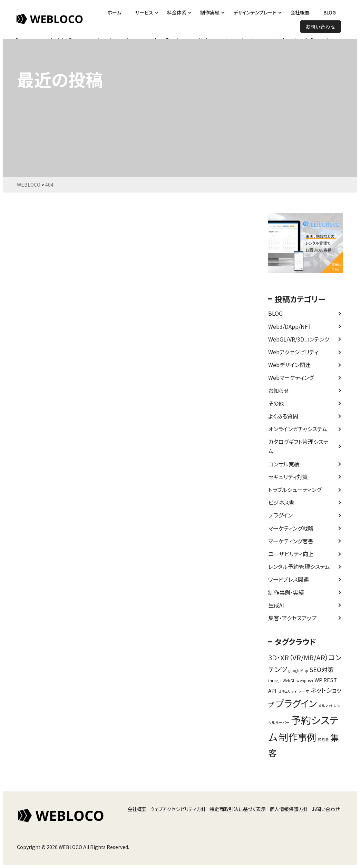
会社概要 (300, 12)
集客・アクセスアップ (292, 618)
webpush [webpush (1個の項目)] (305, 680)
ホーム (114, 12)
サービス (144, 12)
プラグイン (280, 515)
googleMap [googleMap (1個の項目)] (298, 670)
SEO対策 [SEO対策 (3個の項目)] (322, 669)
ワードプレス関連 (289, 579)
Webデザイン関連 (289, 365)
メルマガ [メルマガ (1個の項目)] (325, 706)
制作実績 (210, 12)
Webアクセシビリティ (293, 352)
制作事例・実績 (286, 592)
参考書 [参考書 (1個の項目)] (323, 739)
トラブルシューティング (295, 490)
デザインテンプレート (255, 12)
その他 (276, 403)
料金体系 (177, 12)
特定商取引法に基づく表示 (238, 809)
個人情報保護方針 (289, 809)
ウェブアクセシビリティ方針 (178, 809)
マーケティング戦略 (291, 528)
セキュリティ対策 (288, 477)
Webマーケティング (291, 377)
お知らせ (279, 391)
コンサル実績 (284, 464)
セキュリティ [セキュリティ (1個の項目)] (288, 691)
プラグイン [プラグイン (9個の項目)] (296, 703)
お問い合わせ (320, 27)
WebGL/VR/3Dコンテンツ (299, 339)
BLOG (330, 12)
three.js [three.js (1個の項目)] (275, 680)
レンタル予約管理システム (299, 566)
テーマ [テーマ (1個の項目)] (304, 691)
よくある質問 (283, 416)
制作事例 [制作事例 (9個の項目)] (298, 737)
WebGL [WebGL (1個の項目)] (289, 680)
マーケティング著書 (291, 541)
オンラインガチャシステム (298, 429)
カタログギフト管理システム (298, 446)
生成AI (276, 605)
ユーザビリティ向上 (291, 554)
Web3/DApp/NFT (290, 326)
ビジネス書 (281, 502)
